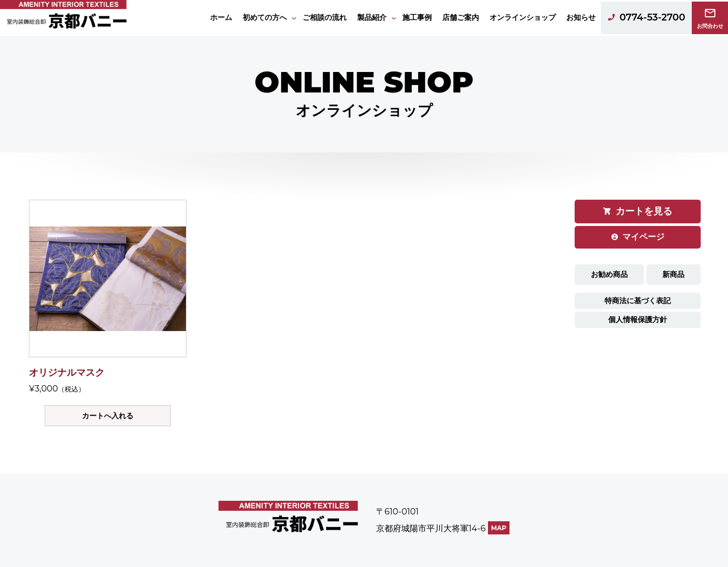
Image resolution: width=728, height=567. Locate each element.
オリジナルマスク (67, 373)
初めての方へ (265, 17)
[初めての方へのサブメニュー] (294, 18)
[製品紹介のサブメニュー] (394, 18)
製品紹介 (372, 17)
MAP (499, 528)
